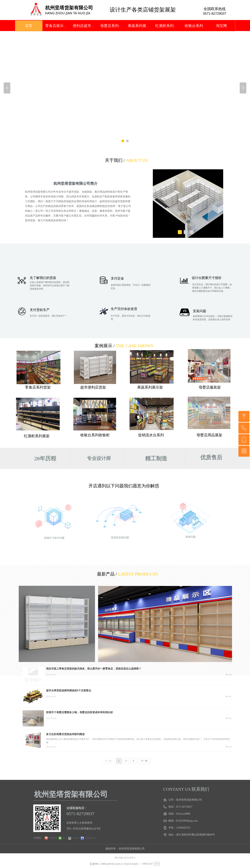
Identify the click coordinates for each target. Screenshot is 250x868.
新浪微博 (53, 838)
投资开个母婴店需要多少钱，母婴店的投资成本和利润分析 (80, 712)
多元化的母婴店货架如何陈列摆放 (65, 734)
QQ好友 (76, 838)
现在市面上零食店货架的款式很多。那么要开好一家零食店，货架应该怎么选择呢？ (94, 669)
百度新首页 (90, 838)
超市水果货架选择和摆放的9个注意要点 (69, 691)
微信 (64, 838)
